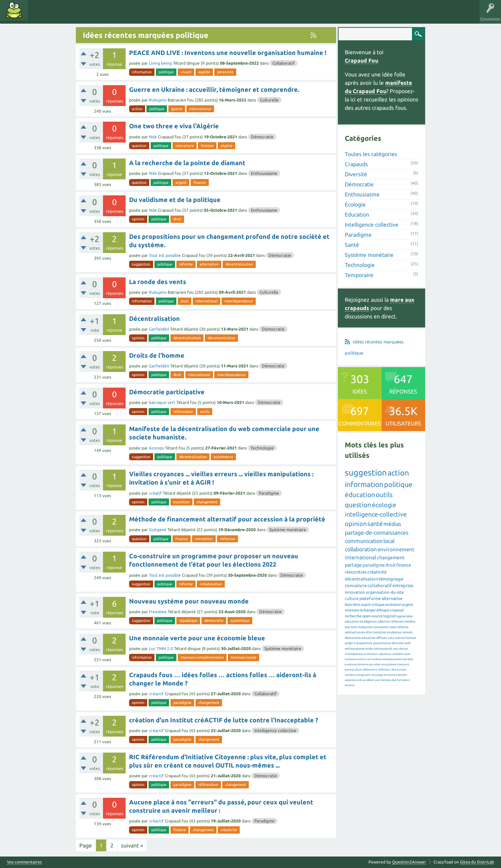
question (139, 146)
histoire (207, 146)
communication (364, 541)
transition (181, 502)
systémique (240, 620)
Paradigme (269, 493)
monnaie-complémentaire (202, 657)
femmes (386, 680)
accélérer (368, 680)
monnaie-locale (244, 657)
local (389, 541)
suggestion (141, 264)
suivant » (132, 845)
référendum (183, 412)
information (142, 72)
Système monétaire (288, 530)
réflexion (228, 539)
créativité (229, 830)
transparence (363, 643)
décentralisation (239, 264)
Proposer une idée (156, 15)
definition (384, 670)
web (408, 643)
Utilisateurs (119, 15)
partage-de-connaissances (377, 533)
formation (403, 680)
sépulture (385, 654)
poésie (349, 664)
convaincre (185, 146)
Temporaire (359, 275)
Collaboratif (284, 63)
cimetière (397, 654)
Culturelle (269, 100)
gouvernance (382, 643)
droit (177, 219)
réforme (186, 264)
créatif (155, 493)
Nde (153, 137)
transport (403, 664)
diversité (398, 643)
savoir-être (364, 632)
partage (353, 565)
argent (181, 182)
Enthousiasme (264, 173)
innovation (355, 592)
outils (205, 412)
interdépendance (239, 301)
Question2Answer (409, 862)
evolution (393, 605)
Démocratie (262, 137)
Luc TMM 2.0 (161, 648)
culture (352, 598)
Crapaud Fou (361, 60)
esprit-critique (373, 605)
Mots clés (63, 15)
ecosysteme (389, 664)
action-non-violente (370, 659)
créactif (156, 694)
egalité (204, 72)
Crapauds (356, 164)
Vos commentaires (24, 862)
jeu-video (375, 664)
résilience (351, 675)
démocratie (214, 620)
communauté (383, 649)
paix (377, 680)
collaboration (211, 584)
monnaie (352, 610)
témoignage (391, 579)
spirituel (350, 632)
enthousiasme (355, 649)
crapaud (397, 610)
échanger (368, 610)
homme (350, 685)
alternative (209, 264)
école (369, 649)
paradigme (182, 703)
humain (411, 638)
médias (392, 524)
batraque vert (162, 402)
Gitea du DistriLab (477, 862)
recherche (353, 616)
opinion (138, 219)
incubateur (394, 632)
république (188, 620)
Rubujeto (158, 100)
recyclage (377, 675)
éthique (383, 610)
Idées (40, 15)
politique (166, 72)
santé (375, 524)
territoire (389, 675)
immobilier (204, 539)
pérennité (225, 72)
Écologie (355, 204)
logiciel (389, 616)
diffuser (381, 638)
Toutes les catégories (371, 154)
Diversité (356, 174)
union (393, 627)
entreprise (403, 585)
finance (200, 182)
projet (349, 643)
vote (391, 638)
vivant (186, 72)
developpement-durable (398, 659)
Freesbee (158, 612)
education (368, 638)
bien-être (352, 605)
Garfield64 (159, 329)
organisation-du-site (385, 592)
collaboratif (380, 585)
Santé (352, 245)
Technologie (262, 448)
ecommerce (223, 457)
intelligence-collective (376, 514)
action (137, 109)
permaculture (353, 670)
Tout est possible (165, 255)
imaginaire (364, 675)
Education (357, 214)
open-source (372, 616)
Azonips (156, 448)
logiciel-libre (404, 616)
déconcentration (221, 338)
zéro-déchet (400, 649)
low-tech (351, 627)
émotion (372, 654)
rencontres (356, 572)
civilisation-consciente (373, 627)
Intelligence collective (275, 731)
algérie (226, 146)
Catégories (90, 15)
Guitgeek (158, 530)
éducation (360, 495)
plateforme (370, 598)
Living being (160, 63)
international (200, 109)
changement (207, 502)
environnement (396, 549)
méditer (410, 622)
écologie (384, 505)
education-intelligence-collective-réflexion (374, 622)
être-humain (399, 670)
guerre (177, 109)
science (400, 638)
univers (408, 632)
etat (394, 680)
